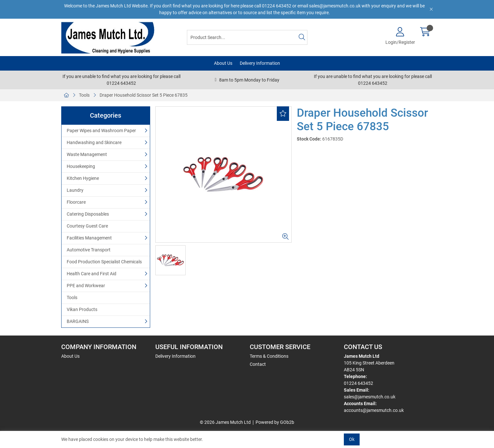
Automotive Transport (89, 250)
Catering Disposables (88, 214)
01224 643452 (358, 383)
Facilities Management (89, 238)
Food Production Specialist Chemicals (104, 262)
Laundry (75, 190)
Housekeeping (81, 166)
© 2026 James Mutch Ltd (225, 422)
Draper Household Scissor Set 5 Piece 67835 (144, 95)
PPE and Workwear (86, 286)
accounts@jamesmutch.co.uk (374, 410)
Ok (352, 439)
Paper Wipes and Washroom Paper (101, 131)
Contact (258, 364)
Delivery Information (260, 63)
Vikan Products (82, 309)
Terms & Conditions (269, 356)
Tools (84, 95)
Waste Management (87, 154)
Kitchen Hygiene (83, 178)
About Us (223, 63)
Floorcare (76, 202)
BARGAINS (78, 321)
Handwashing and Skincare (94, 142)
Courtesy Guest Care (87, 226)
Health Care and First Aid (92, 274)
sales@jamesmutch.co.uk (370, 397)
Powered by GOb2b (275, 422)
